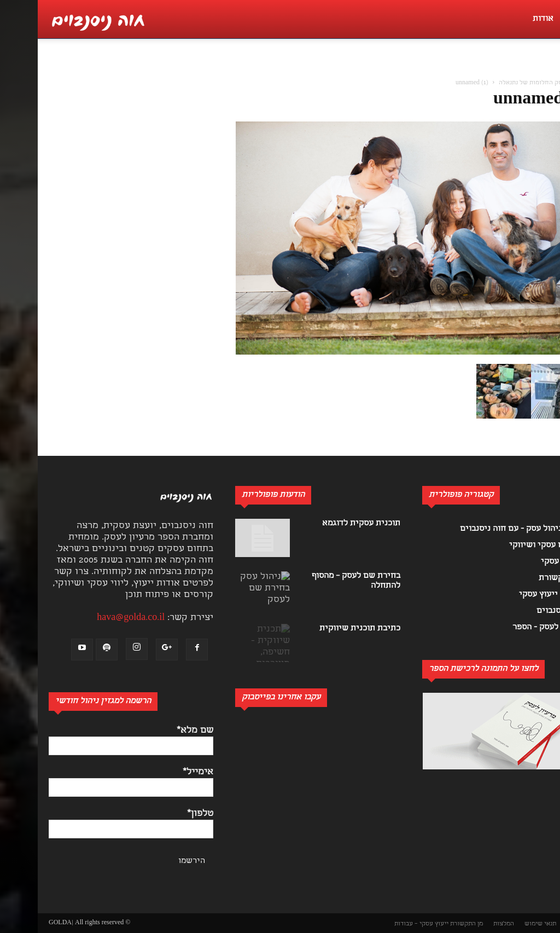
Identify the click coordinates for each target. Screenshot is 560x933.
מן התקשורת (429, 924)
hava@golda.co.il (93, 618)
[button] (546, 69)
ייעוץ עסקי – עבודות (384, 924)
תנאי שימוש (503, 924)
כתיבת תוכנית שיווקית (322, 629)
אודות (505, 19)
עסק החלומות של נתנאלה (495, 83)
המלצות (466, 924)
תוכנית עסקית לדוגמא (323, 524)
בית (543, 83)
